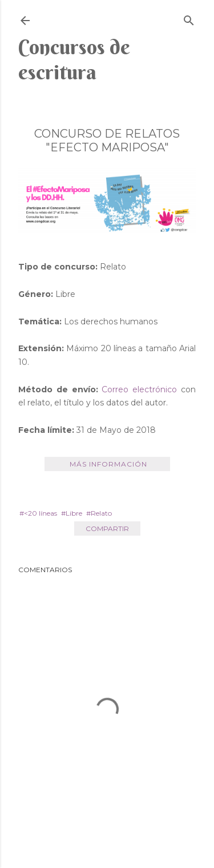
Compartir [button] (107, 529)
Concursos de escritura (74, 59)
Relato (101, 513)
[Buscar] (189, 18)
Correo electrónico (139, 389)
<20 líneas (41, 513)
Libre (74, 513)
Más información (107, 464)
